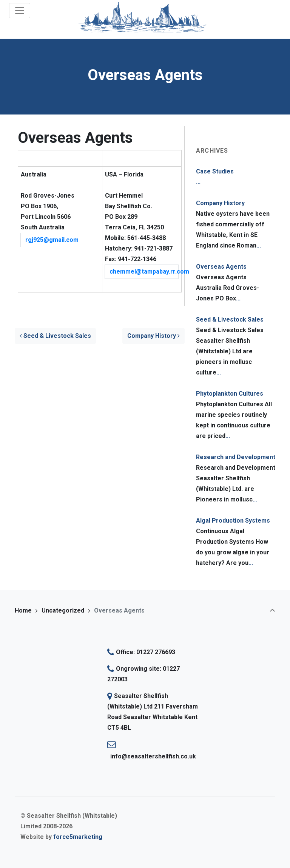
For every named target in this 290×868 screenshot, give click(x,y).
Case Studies (215, 171)
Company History (153, 336)
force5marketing (78, 837)
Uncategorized (63, 610)
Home (23, 610)
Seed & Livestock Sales (55, 336)
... (198, 182)
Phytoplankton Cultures (230, 394)
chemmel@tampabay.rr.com (144, 272)
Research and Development (236, 457)
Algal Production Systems (233, 521)
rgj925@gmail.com (52, 240)
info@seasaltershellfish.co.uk (153, 756)
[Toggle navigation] (20, 11)
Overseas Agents (221, 267)
